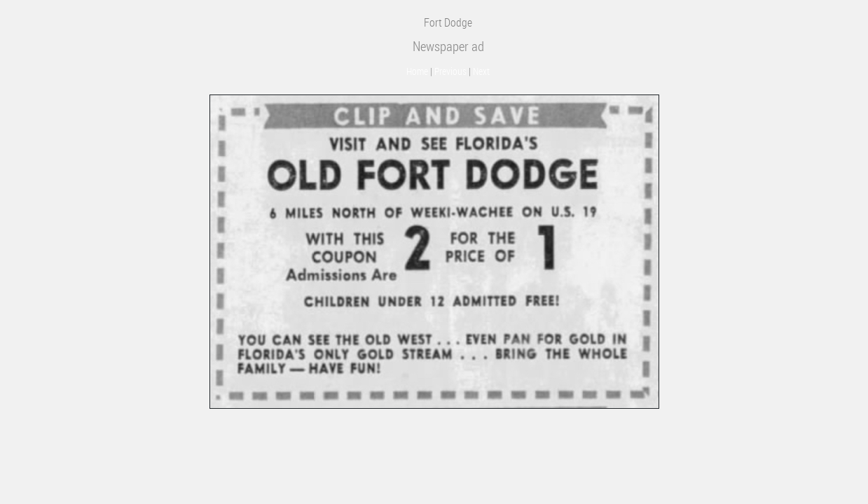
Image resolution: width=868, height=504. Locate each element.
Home (417, 71)
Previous (450, 71)
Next (481, 71)
